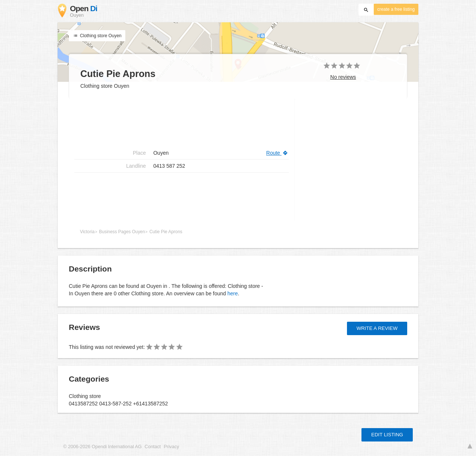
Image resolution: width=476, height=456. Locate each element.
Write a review (377, 328)
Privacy (171, 447)
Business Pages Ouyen (122, 232)
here (232, 293)
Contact (153, 447)
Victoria (87, 232)
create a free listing (396, 9)
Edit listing (387, 435)
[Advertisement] (182, 196)
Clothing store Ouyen (97, 36)
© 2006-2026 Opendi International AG (102, 447)
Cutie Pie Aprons (166, 232)
